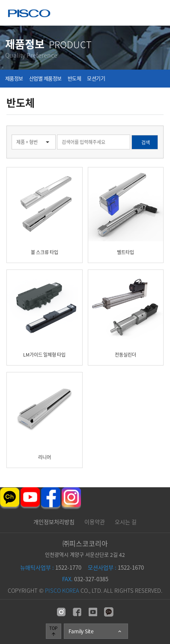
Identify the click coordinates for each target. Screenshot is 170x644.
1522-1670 (116, 567)
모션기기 (96, 79)
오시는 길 (126, 522)
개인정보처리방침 (54, 522)
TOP (53, 631)
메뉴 (157, 13)
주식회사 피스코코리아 (29, 14)
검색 (0, 126)
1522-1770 (51, 567)
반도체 (75, 79)
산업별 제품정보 (45, 79)
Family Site (95, 631)
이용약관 (95, 522)
